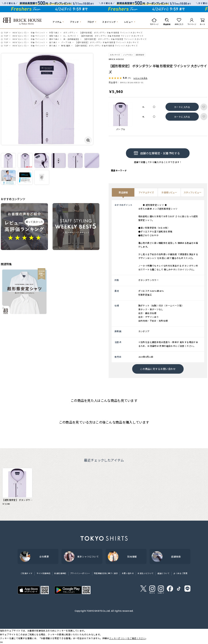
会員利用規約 (60, 573)
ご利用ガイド (27, 573)
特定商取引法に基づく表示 (106, 573)
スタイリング (109, 22)
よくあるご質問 (180, 573)
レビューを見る (141, 78)
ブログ (91, 22)
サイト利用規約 (44, 573)
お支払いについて (146, 573)
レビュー (129, 22)
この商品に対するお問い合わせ (158, 369)
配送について (164, 573)
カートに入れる (182, 107)
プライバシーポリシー (80, 573)
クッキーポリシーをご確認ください (127, 638)
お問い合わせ (128, 573)
